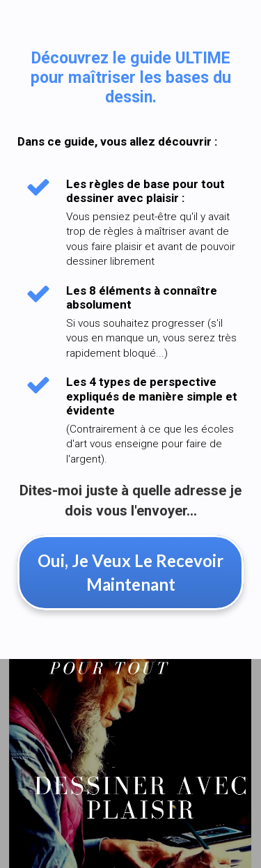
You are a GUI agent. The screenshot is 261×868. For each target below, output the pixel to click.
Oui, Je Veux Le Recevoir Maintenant (130, 572)
